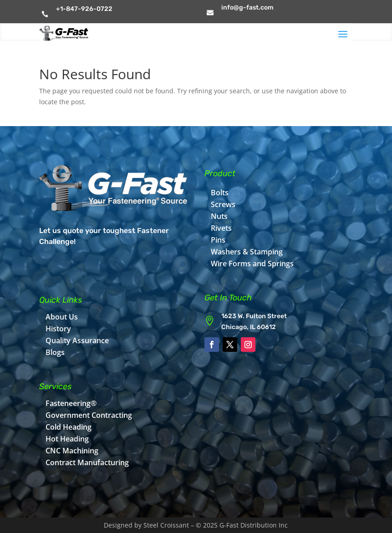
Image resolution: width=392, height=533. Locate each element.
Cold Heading (69, 427)
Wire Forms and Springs (252, 264)
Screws (223, 204)
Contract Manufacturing (87, 462)
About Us (62, 317)
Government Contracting (89, 415)
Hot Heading (67, 439)
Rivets (221, 228)
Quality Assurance (77, 340)
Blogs (55, 352)
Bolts (220, 193)
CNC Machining (72, 451)
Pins (218, 240)
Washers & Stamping (247, 252)
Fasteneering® (71, 403)
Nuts (219, 216)
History (58, 329)
